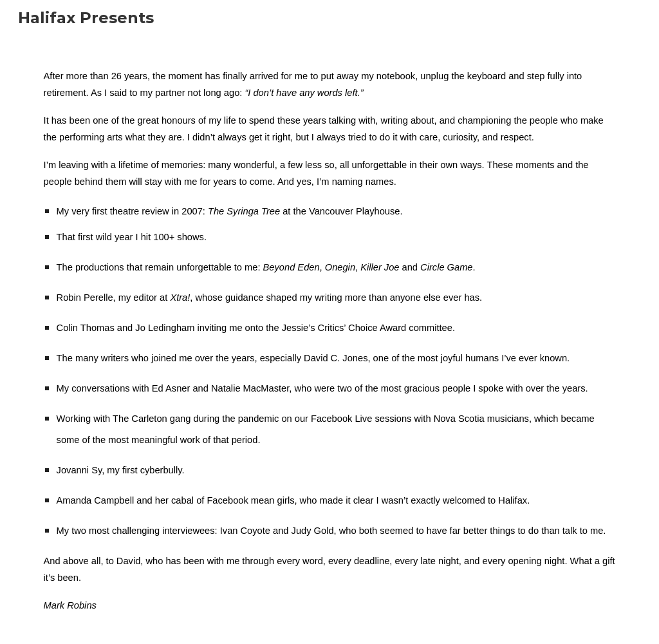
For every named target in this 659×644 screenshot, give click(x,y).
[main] (330, 340)
